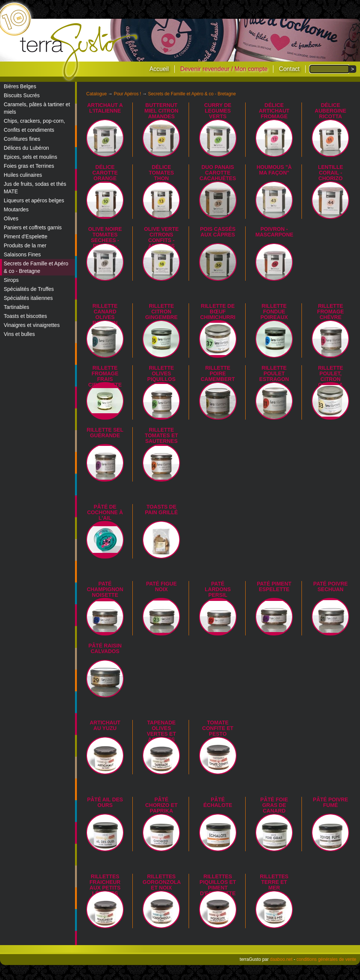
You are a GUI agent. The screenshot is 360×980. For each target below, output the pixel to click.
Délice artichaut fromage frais (274, 114)
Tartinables (16, 307)
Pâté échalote (218, 802)
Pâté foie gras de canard (274, 805)
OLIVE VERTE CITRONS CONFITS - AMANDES (161, 237)
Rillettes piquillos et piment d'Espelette (218, 885)
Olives (11, 218)
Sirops (11, 280)
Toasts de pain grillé (162, 510)
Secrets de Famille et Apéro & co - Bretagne (36, 267)
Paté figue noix (161, 586)
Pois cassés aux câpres (218, 232)
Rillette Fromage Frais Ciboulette (105, 376)
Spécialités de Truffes (29, 289)
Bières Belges (20, 86)
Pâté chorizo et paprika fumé (161, 808)
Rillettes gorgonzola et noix (162, 882)
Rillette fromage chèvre (331, 312)
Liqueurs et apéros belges (34, 200)
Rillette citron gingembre (161, 312)
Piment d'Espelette (25, 236)
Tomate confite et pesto (218, 728)
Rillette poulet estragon (274, 373)
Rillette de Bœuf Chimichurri (218, 312)
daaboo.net (281, 959)
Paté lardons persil (218, 589)
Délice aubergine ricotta (330, 111)
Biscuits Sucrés (22, 95)
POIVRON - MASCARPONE (274, 232)
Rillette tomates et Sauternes (161, 435)
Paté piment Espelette (274, 586)
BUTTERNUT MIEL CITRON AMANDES (161, 111)
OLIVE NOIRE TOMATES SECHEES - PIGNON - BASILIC (105, 240)
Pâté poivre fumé (330, 802)
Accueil (159, 69)
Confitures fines (22, 139)
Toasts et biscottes (25, 316)
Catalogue (97, 94)
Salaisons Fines (22, 254)
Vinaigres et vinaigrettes (32, 325)
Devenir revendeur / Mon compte (224, 69)
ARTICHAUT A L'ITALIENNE (105, 108)
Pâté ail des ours (105, 802)
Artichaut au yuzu (105, 725)
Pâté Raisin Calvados (105, 648)
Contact (289, 69)
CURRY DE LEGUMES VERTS (218, 111)
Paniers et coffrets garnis (33, 227)
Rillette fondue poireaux (274, 312)
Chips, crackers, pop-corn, (34, 121)
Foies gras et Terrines (29, 166)
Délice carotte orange (105, 173)
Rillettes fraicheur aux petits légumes (105, 885)
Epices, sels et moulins (30, 157)
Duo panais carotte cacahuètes (218, 173)
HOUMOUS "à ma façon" (274, 170)
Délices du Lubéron (26, 148)
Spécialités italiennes (28, 298)
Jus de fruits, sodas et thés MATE (35, 188)
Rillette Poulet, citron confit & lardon (331, 379)
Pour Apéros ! (127, 94)
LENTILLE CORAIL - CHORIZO (331, 173)
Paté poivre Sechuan (330, 586)
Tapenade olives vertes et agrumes (161, 731)
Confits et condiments (29, 130)
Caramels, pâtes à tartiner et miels (37, 108)
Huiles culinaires (23, 175)
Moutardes (16, 209)
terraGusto (79, 52)
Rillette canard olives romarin (105, 314)
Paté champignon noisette (105, 589)
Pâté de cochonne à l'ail (105, 512)
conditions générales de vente (326, 959)
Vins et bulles (19, 334)
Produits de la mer (25, 245)
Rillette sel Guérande (105, 433)
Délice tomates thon (161, 173)
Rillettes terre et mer (274, 882)
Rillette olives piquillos (161, 373)
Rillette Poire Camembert (218, 373)
